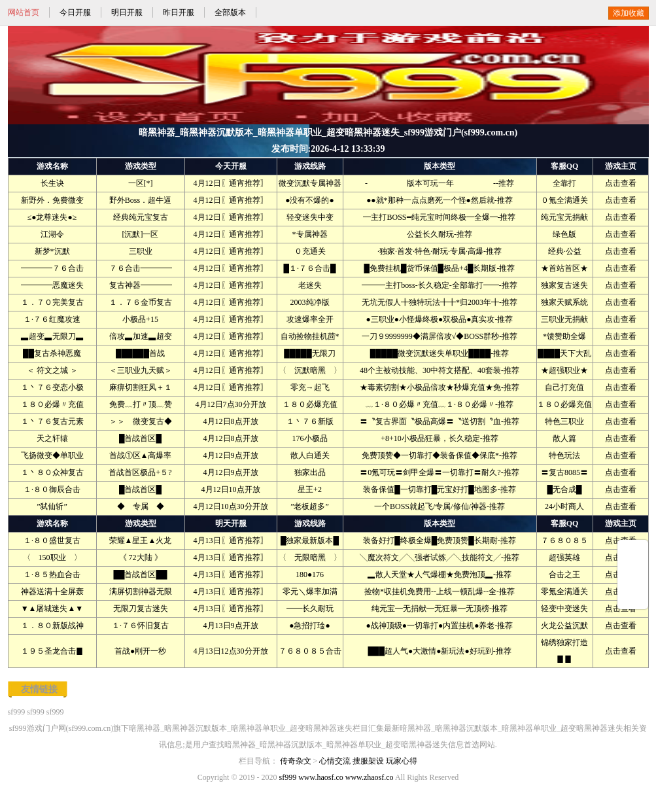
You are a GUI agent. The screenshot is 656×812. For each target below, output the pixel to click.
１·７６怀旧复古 (140, 626)
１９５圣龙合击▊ (52, 651)
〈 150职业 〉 (52, 557)
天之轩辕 (52, 438)
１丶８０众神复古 (52, 472)
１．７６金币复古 (141, 302)
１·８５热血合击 (52, 574)
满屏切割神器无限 (141, 591)
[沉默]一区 (141, 234)
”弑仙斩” (52, 506)
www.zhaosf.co (370, 777)
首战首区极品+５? (140, 472)
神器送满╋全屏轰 (52, 591)
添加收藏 (629, 13)
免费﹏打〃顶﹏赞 (141, 404)
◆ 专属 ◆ (141, 506)
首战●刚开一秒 (140, 651)
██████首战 (140, 353)
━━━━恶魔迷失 (52, 285)
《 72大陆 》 (141, 557)
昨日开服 (179, 12)
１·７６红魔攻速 (52, 319)
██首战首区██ (140, 574)
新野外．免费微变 (52, 200)
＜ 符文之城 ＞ (52, 370)
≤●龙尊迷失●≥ (52, 217)
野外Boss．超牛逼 (140, 200)
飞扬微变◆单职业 (52, 455)
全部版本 (230, 12)
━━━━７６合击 (52, 268)
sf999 (17, 712)
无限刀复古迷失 (141, 609)
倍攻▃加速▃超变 (141, 336)
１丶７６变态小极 (52, 387)
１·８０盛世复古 (52, 540)
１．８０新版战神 (52, 626)
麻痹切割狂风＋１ (141, 387)
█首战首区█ (140, 438)
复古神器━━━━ (141, 285)
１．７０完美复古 (52, 302)
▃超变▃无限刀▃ (52, 336)
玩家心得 (402, 761)
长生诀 (52, 183)
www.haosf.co (321, 777)
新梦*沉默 (52, 251)
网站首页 (24, 12)
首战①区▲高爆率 (141, 455)
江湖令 (52, 234)
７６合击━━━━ (141, 268)
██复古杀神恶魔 (52, 353)
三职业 (141, 251)
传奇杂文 (296, 761)
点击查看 (621, 183)
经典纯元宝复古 (141, 217)
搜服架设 (368, 761)
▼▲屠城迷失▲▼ (52, 609)
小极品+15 (140, 319)
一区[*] (141, 183)
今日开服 (75, 12)
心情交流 (335, 761)
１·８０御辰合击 (52, 489)
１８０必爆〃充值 (52, 404)
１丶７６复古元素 (52, 421)
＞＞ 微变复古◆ (141, 421)
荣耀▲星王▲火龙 (141, 540)
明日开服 (127, 12)
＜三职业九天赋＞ (141, 370)
